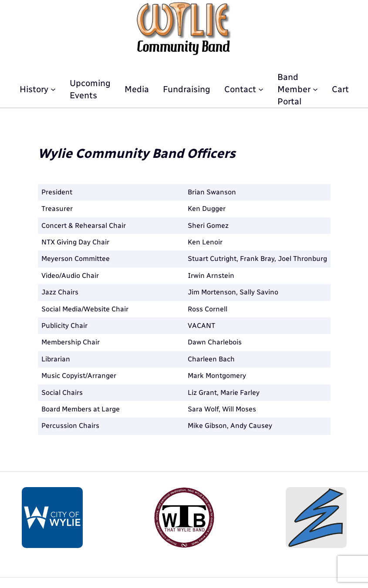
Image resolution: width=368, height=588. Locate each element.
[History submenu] (53, 89)
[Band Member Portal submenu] (315, 89)
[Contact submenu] (261, 89)
